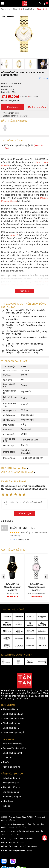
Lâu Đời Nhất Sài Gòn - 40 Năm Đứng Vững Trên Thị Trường (24, 333)
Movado (12, 850)
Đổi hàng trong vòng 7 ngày (15, 116)
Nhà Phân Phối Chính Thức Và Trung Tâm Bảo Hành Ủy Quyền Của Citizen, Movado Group (23, 325)
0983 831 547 (14, 842)
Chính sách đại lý (11, 728)
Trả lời (12, 540)
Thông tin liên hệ (11, 709)
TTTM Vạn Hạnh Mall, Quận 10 (22, 147)
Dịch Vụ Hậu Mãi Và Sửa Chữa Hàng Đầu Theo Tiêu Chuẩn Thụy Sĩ (23, 312)
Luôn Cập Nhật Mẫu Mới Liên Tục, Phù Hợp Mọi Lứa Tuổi (24, 318)
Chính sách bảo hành (13, 714)
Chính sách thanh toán (13, 719)
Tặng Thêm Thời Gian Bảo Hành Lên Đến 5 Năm (24, 339)
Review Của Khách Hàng (15, 748)
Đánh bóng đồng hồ (12, 797)
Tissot (29, 850)
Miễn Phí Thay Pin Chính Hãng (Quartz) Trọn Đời (22, 345)
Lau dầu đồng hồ (11, 792)
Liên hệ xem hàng (36, 107)
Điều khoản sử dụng (12, 744)
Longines (21, 850)
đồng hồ (14, 235)
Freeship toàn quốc (11, 113)
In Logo (6, 806)
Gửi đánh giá (25, 514)
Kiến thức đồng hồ (12, 767)
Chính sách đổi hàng (13, 723)
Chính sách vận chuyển (14, 733)
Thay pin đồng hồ (11, 783)
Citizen (4, 850)
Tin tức (6, 762)
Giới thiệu (7, 758)
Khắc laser (8, 801)
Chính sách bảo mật (12, 753)
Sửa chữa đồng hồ (12, 778)
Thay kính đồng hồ (12, 787)
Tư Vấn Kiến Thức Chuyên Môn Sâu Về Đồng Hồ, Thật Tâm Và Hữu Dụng (22, 351)
